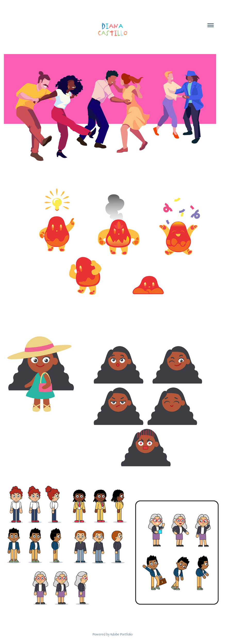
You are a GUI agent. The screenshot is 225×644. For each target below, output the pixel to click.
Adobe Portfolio (121, 634)
